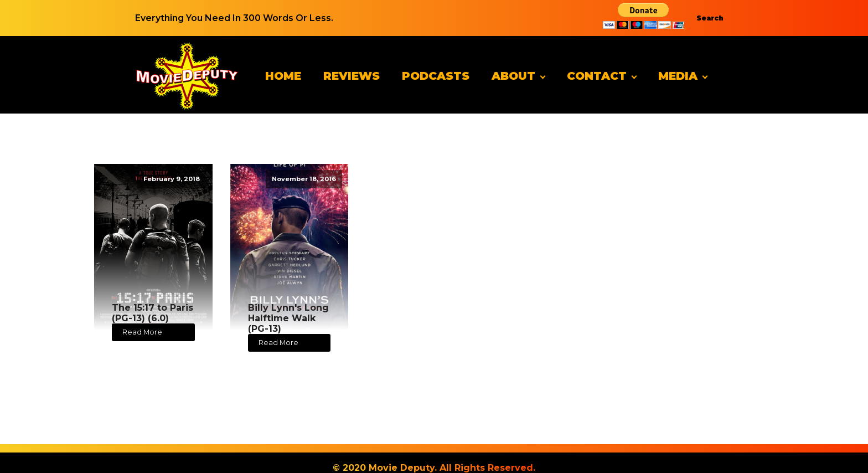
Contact (597, 76)
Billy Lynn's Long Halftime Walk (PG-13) (288, 318)
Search (710, 18)
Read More (142, 332)
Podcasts (436, 76)
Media (678, 76)
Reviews (352, 76)
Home (283, 76)
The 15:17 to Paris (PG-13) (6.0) (153, 313)
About (513, 76)
